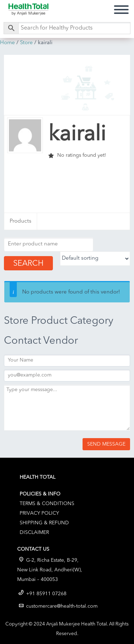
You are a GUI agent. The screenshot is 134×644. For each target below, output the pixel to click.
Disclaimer (34, 533)
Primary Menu (121, 9)
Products (21, 221)
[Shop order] (95, 259)
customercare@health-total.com (62, 606)
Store (26, 43)
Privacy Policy (39, 513)
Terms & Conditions (47, 504)
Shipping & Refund (44, 523)
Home (8, 43)
